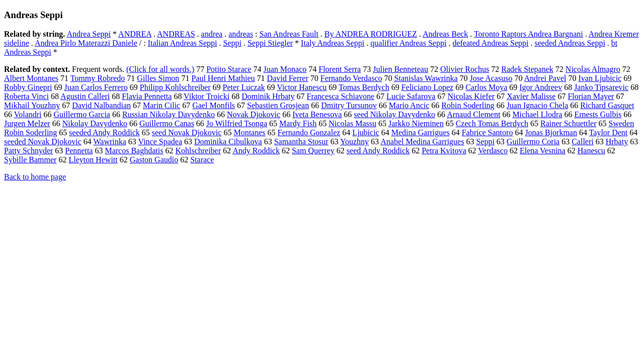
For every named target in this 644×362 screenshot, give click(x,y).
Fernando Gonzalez (309, 132)
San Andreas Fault (289, 34)
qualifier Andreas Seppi (408, 43)
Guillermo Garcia (82, 114)
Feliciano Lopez (428, 87)
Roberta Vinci (26, 96)
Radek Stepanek (527, 69)
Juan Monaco (285, 69)
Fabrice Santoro (488, 132)
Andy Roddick (256, 151)
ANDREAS (176, 34)
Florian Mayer (591, 96)
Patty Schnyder (28, 151)
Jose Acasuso (491, 78)
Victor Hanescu (302, 87)
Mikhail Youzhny (32, 105)
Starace (202, 160)
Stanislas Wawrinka (426, 78)
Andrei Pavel (545, 78)
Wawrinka (109, 142)
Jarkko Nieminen (416, 123)
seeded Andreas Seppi (570, 43)
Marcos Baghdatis (134, 151)
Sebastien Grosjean (278, 105)
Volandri (28, 114)
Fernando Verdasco (351, 78)
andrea (212, 34)
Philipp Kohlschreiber (175, 87)
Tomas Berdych (364, 87)
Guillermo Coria (533, 142)
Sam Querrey (313, 151)
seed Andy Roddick (378, 151)
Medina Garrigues (421, 132)
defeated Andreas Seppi (490, 43)
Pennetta (79, 151)
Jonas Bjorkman (551, 132)
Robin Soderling (468, 105)
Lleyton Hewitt (93, 160)
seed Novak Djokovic (187, 132)
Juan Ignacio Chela (538, 105)
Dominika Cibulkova (228, 142)
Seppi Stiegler (270, 43)
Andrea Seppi (89, 34)
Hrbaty (617, 142)
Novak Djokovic (254, 114)
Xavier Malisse (531, 96)
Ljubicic (366, 132)
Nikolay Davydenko (95, 123)
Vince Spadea (160, 142)
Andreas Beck (445, 34)
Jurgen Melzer (27, 123)
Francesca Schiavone (341, 96)
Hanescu (591, 151)
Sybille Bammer (30, 160)
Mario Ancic (409, 105)
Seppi (232, 43)
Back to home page (35, 177)
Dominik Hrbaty (268, 96)
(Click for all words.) (160, 69)
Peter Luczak (244, 87)
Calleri (583, 142)
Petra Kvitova (444, 151)
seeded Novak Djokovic (43, 142)
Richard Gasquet (607, 105)
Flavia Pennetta (147, 96)
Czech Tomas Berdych (492, 123)
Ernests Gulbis (598, 114)
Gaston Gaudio (154, 160)
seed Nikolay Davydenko (394, 114)
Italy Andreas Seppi (333, 43)
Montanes (249, 132)
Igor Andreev (541, 87)
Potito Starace (229, 69)
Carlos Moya (486, 87)
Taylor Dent (609, 132)
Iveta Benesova (317, 114)
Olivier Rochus (465, 69)
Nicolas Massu (352, 123)
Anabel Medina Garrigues (422, 142)
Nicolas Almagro (593, 69)
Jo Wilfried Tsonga (237, 123)
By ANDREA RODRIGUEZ (371, 34)
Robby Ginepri (28, 87)
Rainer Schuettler (569, 123)
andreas (241, 34)
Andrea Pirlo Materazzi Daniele (86, 43)
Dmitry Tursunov (349, 105)
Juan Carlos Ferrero (96, 87)
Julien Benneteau (400, 69)
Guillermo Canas (167, 123)
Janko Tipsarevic (601, 87)
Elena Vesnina (543, 151)
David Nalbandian (101, 105)
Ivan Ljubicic (600, 78)
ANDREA (135, 34)
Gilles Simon (158, 78)
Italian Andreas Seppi (183, 43)
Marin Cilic (162, 105)
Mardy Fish (298, 123)
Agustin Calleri (85, 96)
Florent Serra (340, 69)
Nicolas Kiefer (471, 96)
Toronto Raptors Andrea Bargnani (529, 34)
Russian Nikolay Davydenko (169, 114)
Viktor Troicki (207, 96)
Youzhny (354, 142)
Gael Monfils (214, 105)
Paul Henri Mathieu (223, 78)
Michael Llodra (537, 114)
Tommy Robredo (98, 78)
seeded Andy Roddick (104, 132)
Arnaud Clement (473, 114)
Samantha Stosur (301, 142)
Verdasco (493, 151)
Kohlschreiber (198, 151)
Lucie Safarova (411, 96)
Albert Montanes (31, 78)
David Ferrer (288, 78)
